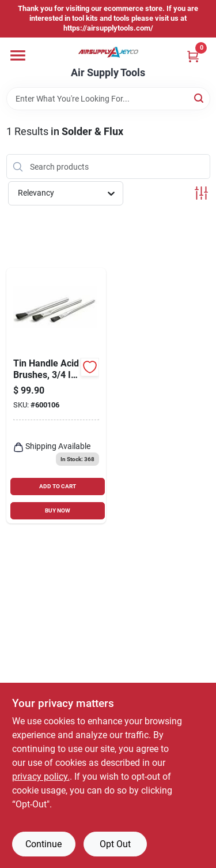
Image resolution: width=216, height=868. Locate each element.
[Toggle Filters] (201, 193)
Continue (43, 844)
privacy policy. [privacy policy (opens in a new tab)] (41, 777)
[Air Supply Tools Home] (108, 52)
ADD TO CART (58, 486)
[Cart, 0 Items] (193, 56)
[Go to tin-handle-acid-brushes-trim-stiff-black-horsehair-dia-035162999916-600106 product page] (56, 396)
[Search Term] (108, 99)
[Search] (200, 98)
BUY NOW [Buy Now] (58, 510)
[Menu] (18, 55)
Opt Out (115, 844)
